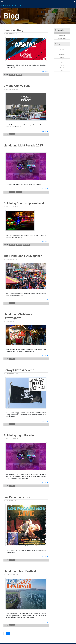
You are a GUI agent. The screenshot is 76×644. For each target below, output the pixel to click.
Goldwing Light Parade (19, 435)
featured (62, 49)
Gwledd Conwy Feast (17, 86)
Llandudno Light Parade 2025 (23, 145)
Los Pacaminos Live (17, 497)
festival (62, 65)
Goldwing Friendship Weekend (24, 203)
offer (62, 63)
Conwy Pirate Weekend (19, 370)
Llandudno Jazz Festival (20, 571)
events (62, 47)
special (62, 57)
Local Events (12, 75)
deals (62, 60)
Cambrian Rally (14, 30)
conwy (62, 68)
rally (62, 70)
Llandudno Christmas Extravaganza (18, 316)
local (62, 52)
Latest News (19, 75)
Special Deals (26, 245)
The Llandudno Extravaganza (23, 256)
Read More (45, 71)
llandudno (62, 55)
